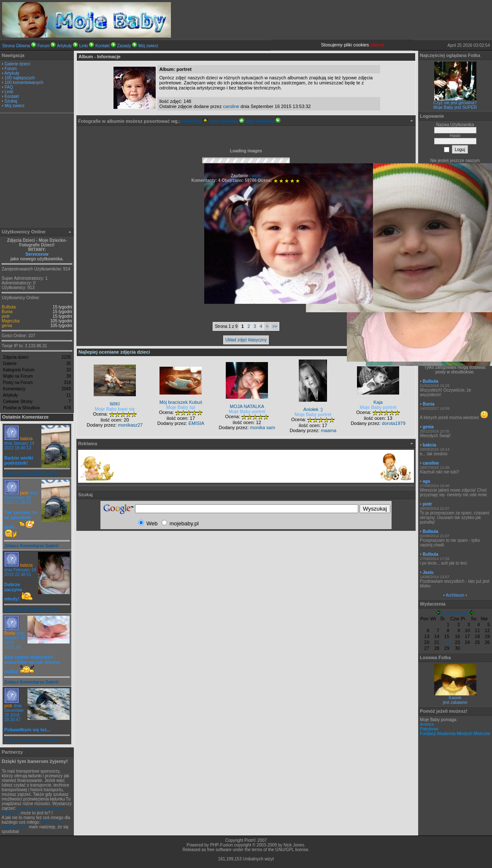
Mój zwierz (148, 46)
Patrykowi (429, 729)
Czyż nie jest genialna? (455, 103)
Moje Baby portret (247, 411)
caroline (231, 106)
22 (447, 642)
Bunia (7, 312)
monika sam (263, 427)
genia (7, 326)
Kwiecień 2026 (455, 613)
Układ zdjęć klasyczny (246, 340)
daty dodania (227, 121)
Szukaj (11, 101)
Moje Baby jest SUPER (455, 107)
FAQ (9, 87)
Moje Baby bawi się (115, 409)
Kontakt (103, 46)
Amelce (427, 724)
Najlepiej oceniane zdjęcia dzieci (114, 352)
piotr (6, 316)
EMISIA (196, 423)
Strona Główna (16, 46)
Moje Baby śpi (181, 407)
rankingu (195, 121)
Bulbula (9, 307)
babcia (26, 439)
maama (328, 430)
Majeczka (11, 321)
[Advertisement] (37, 171)
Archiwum (455, 595)
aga (426, 481)
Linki (84, 46)
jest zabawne (455, 702)
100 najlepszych (20, 78)
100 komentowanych (24, 82)
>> (275, 326)
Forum (44, 46)
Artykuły (65, 46)
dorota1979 (394, 423)
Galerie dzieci (18, 64)
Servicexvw (37, 254)
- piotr (255, 176)
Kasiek (455, 698)
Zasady (124, 46)
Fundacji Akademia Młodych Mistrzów (455, 734)
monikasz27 (131, 425)
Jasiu (428, 572)
